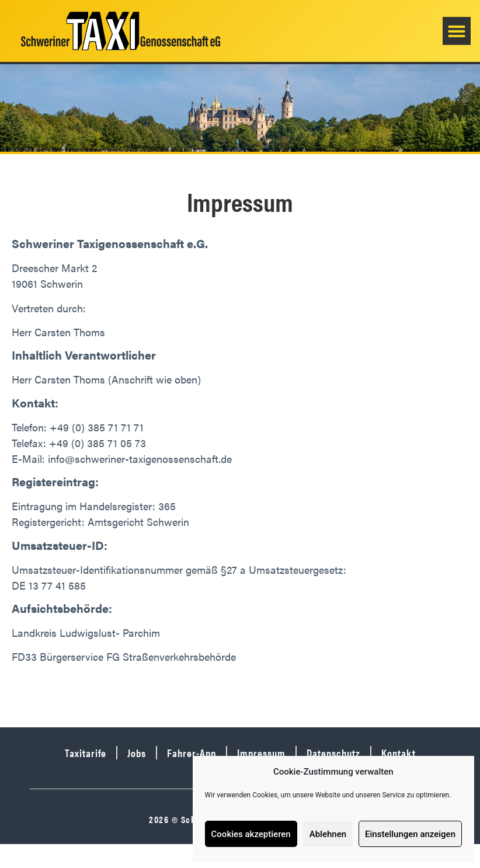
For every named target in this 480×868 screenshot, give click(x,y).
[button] (457, 31)
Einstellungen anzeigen (410, 834)
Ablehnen (328, 834)
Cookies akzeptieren (251, 834)
